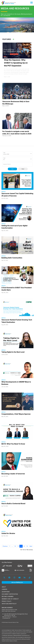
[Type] (17, 154)
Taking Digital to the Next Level (13, 352)
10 (15, 546)
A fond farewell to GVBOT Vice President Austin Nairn (17, 289)
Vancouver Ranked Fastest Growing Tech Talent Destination (17, 321)
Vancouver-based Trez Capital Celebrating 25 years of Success (17, 195)
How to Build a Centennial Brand (13, 504)
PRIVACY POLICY (7, 601)
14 (27, 546)
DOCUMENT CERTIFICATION (10, 594)
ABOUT (4, 587)
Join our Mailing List (17, 582)
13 (24, 546)
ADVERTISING (6, 592)
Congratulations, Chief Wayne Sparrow (16, 414)
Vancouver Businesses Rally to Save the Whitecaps (16, 103)
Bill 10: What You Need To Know (13, 444)
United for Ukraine (8, 533)
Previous (5, 546)
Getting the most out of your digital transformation (14, 227)
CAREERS (4, 589)
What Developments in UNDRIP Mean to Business (16, 383)
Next (31, 546)
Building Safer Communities (12, 258)
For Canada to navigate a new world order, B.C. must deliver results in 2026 (17, 133)
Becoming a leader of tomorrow (13, 474)
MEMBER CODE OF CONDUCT (10, 599)
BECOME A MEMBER (8, 596)
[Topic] (17, 159)
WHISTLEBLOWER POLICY (9, 604)
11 (18, 546)
